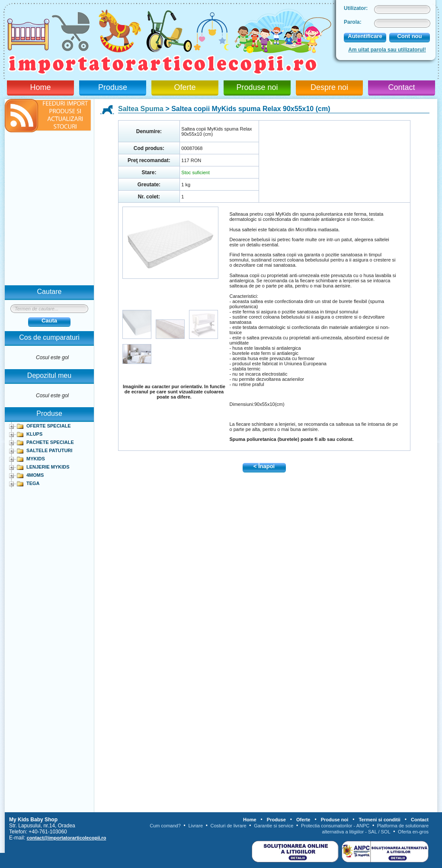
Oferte (185, 87)
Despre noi (329, 87)
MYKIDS (36, 459)
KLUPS (34, 434)
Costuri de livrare (229, 826)
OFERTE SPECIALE (49, 426)
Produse (113, 87)
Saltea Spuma (141, 109)
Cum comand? (165, 826)
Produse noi (257, 87)
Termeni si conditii (379, 820)
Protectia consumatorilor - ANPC (335, 826)
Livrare (195, 826)
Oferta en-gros (413, 832)
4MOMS (35, 475)
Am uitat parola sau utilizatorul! (387, 50)
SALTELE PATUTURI (49, 450)
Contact (401, 87)
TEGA (33, 483)
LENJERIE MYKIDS (48, 467)
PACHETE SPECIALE (50, 442)
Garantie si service (274, 826)
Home (40, 87)
